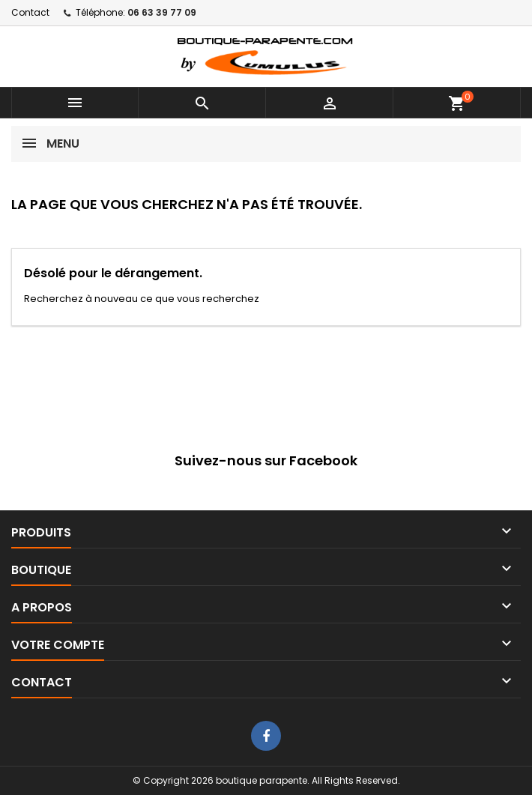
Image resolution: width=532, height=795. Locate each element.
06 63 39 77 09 (162, 12)
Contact (30, 12)
